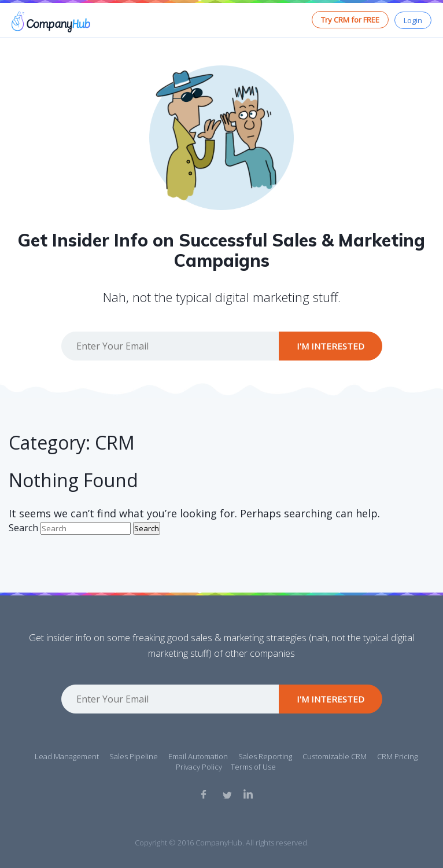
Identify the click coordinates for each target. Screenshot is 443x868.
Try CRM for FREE (350, 20)
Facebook (205, 794)
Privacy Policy (199, 767)
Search (23, 528)
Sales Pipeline (134, 756)
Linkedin (248, 794)
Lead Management (67, 756)
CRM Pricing (397, 756)
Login (413, 20)
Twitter (227, 794)
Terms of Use (253, 767)
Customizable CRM (335, 756)
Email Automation (198, 756)
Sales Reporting (265, 756)
